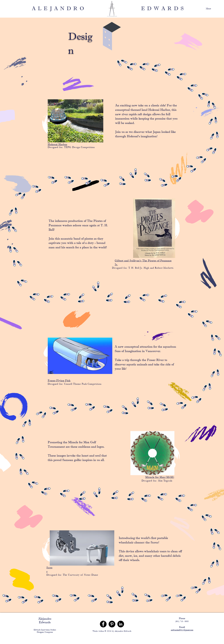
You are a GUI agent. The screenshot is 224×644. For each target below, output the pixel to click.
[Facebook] (103, 624)
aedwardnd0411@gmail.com (182, 630)
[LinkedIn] (121, 624)
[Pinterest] (112, 624)
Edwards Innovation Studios (45, 630)
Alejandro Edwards (45, 620)
